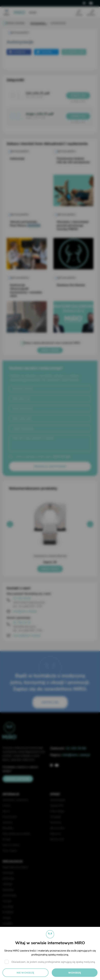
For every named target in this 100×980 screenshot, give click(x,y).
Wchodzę (75, 973)
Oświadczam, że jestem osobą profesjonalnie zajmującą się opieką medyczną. (53, 962)
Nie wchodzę (25, 973)
